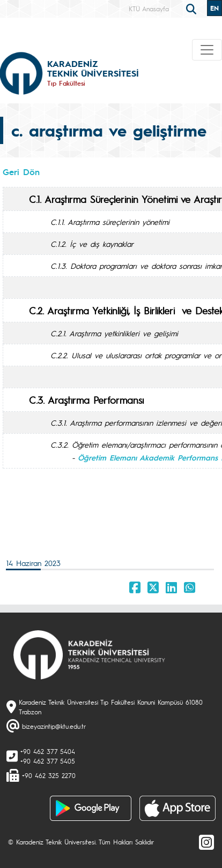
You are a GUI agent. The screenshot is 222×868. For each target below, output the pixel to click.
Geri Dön (21, 172)
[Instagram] (206, 842)
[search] (193, 8)
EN (214, 8)
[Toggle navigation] (207, 50)
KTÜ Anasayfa (149, 9)
